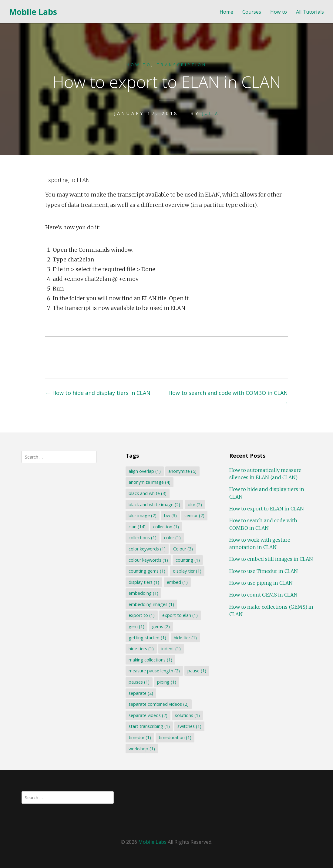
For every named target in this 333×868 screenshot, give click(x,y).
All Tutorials (310, 12)
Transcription (184, 64)
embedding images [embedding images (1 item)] (151, 604)
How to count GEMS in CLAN (263, 595)
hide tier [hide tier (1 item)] (185, 638)
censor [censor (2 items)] (194, 515)
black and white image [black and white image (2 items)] (154, 505)
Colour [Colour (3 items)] (183, 549)
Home (226, 12)
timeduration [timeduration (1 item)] (175, 737)
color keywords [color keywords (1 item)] (147, 549)
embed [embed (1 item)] (177, 582)
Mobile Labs (33, 12)
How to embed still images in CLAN (271, 559)
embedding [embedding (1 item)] (143, 593)
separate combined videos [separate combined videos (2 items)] (159, 704)
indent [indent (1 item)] (171, 649)
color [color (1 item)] (172, 538)
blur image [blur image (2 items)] (143, 515)
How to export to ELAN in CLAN (267, 509)
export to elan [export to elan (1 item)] (180, 615)
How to (279, 12)
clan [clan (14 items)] (137, 527)
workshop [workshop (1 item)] (142, 749)
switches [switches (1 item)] (189, 726)
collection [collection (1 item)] (166, 527)
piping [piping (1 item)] (167, 682)
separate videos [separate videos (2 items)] (148, 715)
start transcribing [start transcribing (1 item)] (149, 726)
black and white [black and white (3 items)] (148, 493)
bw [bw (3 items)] (170, 515)
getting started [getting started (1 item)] (147, 638)
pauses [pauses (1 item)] (139, 682)
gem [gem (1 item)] (136, 626)
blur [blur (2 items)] (195, 505)
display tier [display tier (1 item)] (187, 571)
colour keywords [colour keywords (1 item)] (148, 560)
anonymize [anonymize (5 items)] (182, 471)
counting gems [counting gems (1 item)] (147, 571)
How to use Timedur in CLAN (264, 571)
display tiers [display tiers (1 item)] (144, 582)
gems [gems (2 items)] (161, 626)
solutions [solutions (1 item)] (187, 715)
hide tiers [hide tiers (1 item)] (141, 649)
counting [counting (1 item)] (188, 560)
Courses (252, 12)
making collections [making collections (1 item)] (150, 660)
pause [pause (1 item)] (197, 671)
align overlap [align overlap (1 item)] (145, 471)
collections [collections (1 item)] (143, 538)
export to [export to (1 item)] (142, 615)
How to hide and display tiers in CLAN (98, 393)
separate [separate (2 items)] (141, 693)
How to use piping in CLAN (261, 583)
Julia (211, 113)
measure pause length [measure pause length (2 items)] (154, 671)
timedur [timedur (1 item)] (140, 737)
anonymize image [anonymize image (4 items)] (150, 482)
